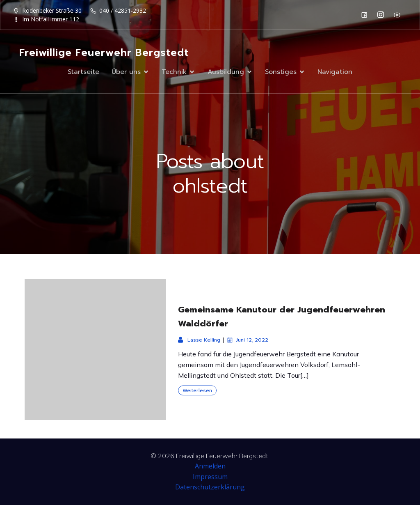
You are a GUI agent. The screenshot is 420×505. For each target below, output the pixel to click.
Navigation (335, 72)
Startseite (83, 72)
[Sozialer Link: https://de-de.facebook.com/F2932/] (366, 15)
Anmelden (210, 466)
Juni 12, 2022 (247, 340)
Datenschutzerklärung (210, 487)
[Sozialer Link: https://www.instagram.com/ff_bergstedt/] (383, 15)
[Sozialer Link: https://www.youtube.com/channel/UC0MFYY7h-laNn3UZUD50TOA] (399, 15)
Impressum (210, 477)
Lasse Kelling (199, 340)
